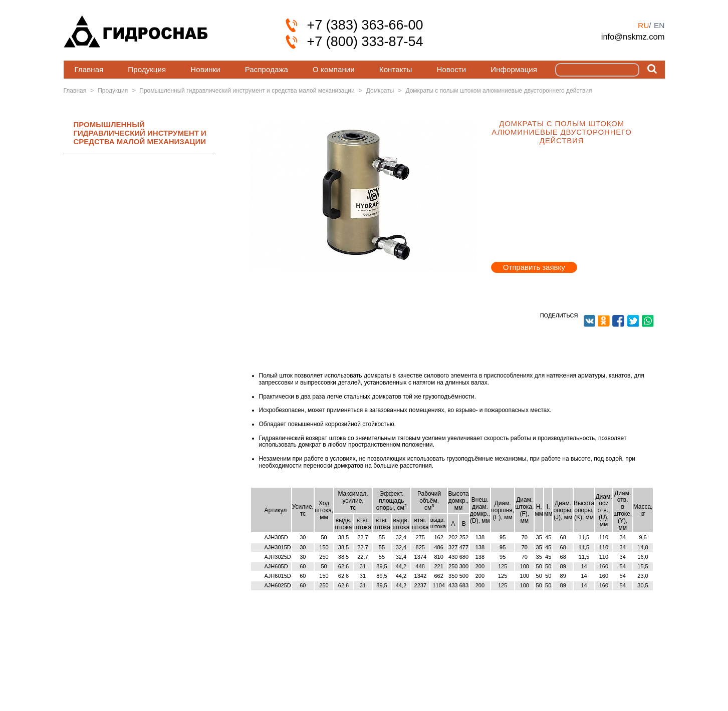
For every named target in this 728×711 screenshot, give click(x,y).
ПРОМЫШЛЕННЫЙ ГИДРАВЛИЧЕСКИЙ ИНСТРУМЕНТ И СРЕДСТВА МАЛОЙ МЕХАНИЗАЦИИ (140, 133)
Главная (89, 69)
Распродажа (267, 69)
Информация (514, 69)
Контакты (396, 69)
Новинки (205, 69)
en (659, 25)
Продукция (147, 69)
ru (643, 25)
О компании (334, 69)
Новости (451, 69)
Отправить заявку (534, 267)
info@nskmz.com (633, 37)
